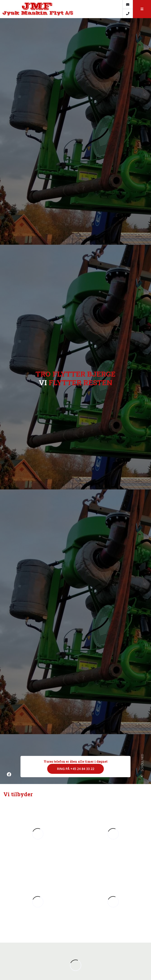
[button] (142, 9)
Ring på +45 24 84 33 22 (76, 769)
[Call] (128, 14)
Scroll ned (142, 766)
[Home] (61, 9)
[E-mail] (128, 5)
